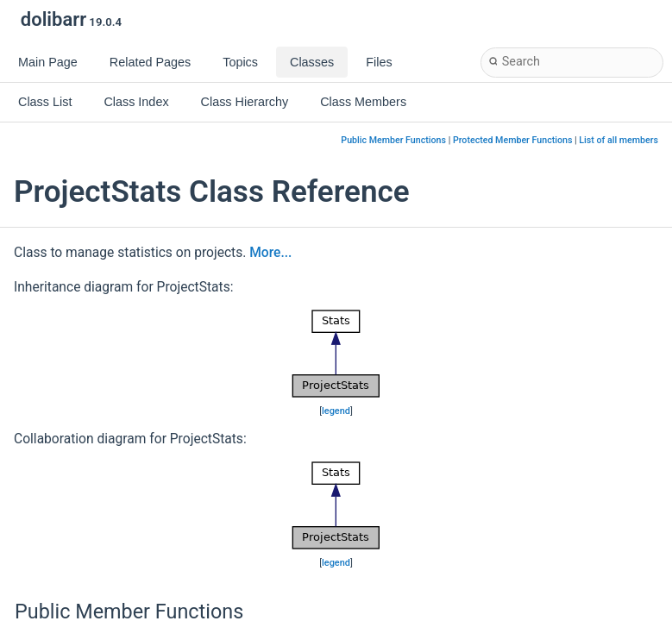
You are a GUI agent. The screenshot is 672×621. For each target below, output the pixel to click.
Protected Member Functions (513, 140)
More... (270, 253)
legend (336, 411)
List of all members (619, 140)
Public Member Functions (393, 140)
